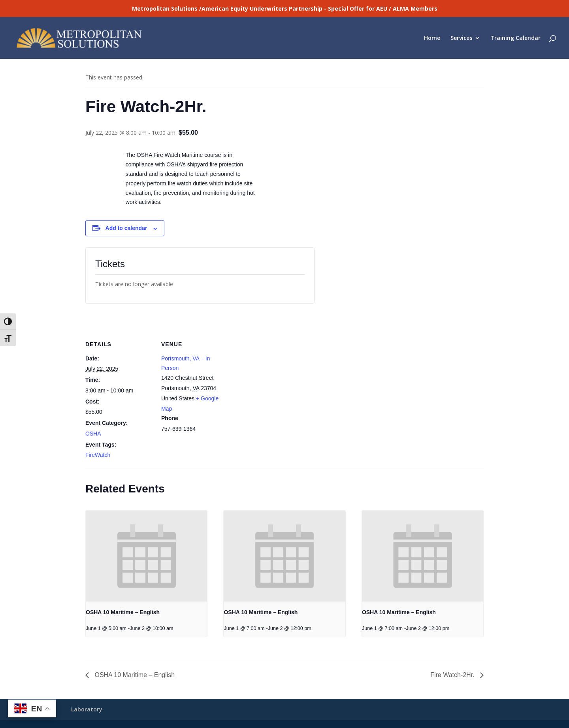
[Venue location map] (279, 384)
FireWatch (98, 455)
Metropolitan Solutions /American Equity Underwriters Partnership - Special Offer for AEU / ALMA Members (285, 8)
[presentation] (146, 556)
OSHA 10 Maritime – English (123, 612)
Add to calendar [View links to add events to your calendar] (126, 228)
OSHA (93, 434)
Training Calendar (515, 38)
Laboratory (87, 709)
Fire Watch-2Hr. (453, 675)
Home (432, 38)
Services (461, 38)
